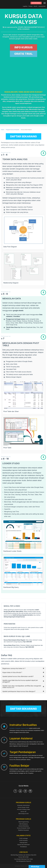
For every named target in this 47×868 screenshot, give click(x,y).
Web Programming (24, 822)
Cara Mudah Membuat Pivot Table (24, 859)
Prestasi (31, 6)
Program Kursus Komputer (13, 130)
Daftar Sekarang (24, 136)
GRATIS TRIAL (23, 54)
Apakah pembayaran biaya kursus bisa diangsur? (23, 691)
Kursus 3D (23, 811)
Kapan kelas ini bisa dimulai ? (23, 673)
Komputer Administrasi (23, 805)
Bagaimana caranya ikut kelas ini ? (23, 669)
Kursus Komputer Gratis (23, 828)
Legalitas (25, 6)
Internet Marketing (23, 826)
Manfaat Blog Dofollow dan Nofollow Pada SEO (24, 855)
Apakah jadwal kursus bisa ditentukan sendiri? (23, 676)
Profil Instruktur (23, 840)
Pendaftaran (23, 847)
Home (3, 130)
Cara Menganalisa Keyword (24, 861)
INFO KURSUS (23, 47)
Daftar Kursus (36, 3)
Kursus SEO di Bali (23, 857)
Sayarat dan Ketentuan (23, 845)
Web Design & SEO (24, 814)
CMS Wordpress (24, 824)
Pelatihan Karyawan (23, 830)
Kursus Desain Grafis (23, 807)
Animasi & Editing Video (23, 809)
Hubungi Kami (42, 6)
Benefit (35, 6)
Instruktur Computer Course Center (19, 728)
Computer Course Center (3, 3)
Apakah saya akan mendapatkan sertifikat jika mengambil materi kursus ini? (23, 687)
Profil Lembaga (23, 838)
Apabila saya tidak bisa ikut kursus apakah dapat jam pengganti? (23, 681)
